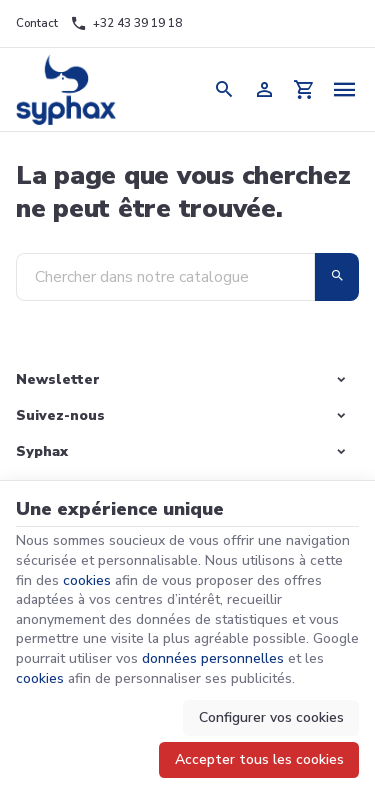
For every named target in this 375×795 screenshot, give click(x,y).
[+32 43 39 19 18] (126, 24)
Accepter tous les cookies (259, 759)
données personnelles (213, 658)
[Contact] (37, 24)
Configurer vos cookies (271, 717)
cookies (87, 580)
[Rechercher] (225, 89)
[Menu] (345, 89)
